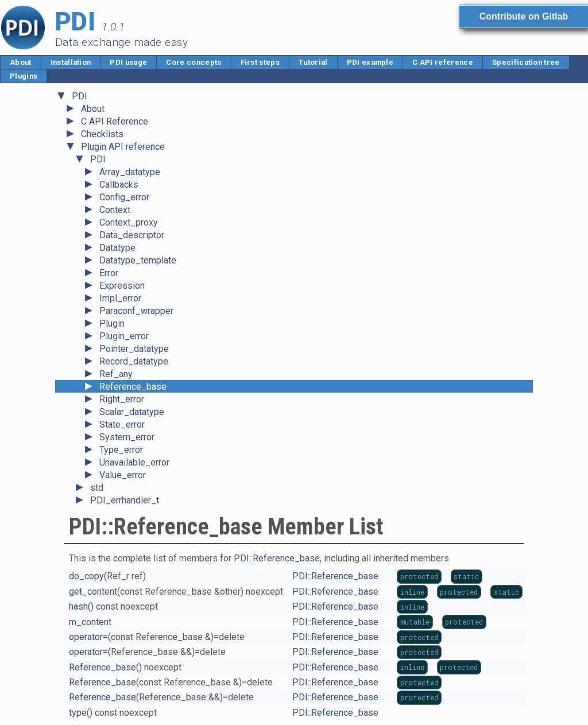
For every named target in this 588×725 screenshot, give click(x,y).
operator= (88, 637)
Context (115, 210)
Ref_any (116, 374)
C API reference (443, 62)
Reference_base (133, 387)
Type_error (121, 450)
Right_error (122, 399)
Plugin (112, 323)
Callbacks (119, 185)
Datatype (117, 248)
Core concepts (194, 62)
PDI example (370, 62)
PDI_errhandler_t (125, 500)
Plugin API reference (123, 147)
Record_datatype (134, 361)
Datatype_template (138, 260)
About (21, 62)
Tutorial (313, 62)
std (97, 488)
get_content (93, 592)
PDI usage (128, 62)
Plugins (24, 76)
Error (109, 273)
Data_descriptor (132, 235)
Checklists (102, 134)
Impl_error (120, 298)
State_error (122, 424)
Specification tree (526, 62)
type (78, 713)
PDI (80, 96)
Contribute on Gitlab (524, 16)
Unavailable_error (134, 462)
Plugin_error (124, 336)
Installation (71, 62)
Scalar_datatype (132, 412)
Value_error (123, 475)
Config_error (124, 197)
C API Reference (115, 121)
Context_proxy (129, 222)
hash (78, 606)
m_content (90, 622)
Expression (122, 286)
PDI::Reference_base (277, 558)
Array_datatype (130, 172)
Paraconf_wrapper (136, 311)
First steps (260, 62)
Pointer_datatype (134, 349)
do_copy (86, 576)
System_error (127, 437)
